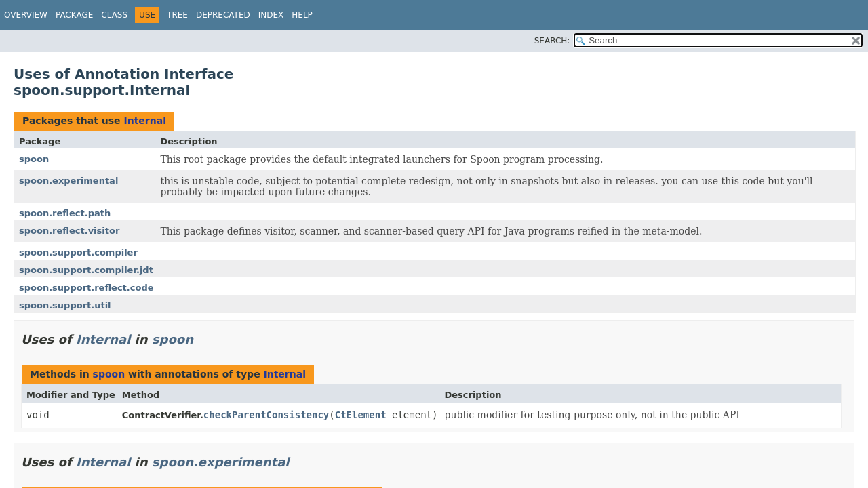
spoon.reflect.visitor (69, 231)
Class (114, 15)
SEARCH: (552, 41)
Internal (144, 121)
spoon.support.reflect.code (86, 288)
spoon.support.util (65, 305)
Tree (177, 15)
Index (271, 15)
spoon (34, 159)
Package (74, 15)
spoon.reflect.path (65, 213)
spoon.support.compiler (78, 252)
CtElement (361, 415)
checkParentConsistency (266, 415)
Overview (26, 15)
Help (302, 15)
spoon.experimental (68, 181)
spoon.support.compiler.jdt (86, 270)
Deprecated (223, 15)
